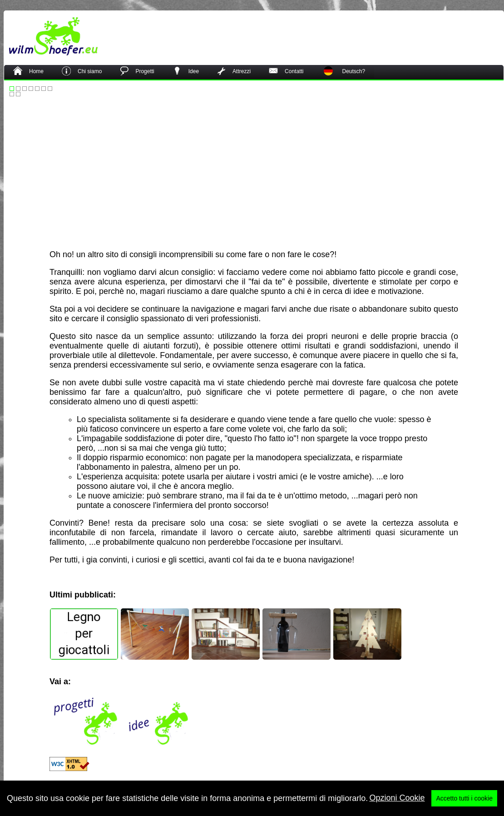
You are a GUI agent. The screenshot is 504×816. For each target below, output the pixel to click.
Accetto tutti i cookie (464, 805)
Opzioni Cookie (397, 805)
